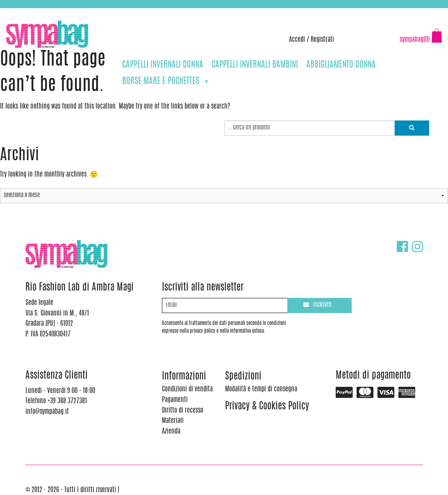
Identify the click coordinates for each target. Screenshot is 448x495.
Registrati (322, 40)
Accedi (297, 40)
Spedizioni (243, 377)
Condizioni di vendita (187, 389)
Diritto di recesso (183, 411)
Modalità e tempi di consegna (261, 389)
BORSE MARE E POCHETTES (166, 81)
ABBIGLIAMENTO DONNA (341, 65)
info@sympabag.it (114, 12)
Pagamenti (175, 400)
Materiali (173, 421)
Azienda (171, 431)
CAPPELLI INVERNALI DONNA (163, 65)
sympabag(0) (415, 40)
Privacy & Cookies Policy (267, 407)
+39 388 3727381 (41, 12)
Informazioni (184, 377)
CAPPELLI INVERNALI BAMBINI (255, 65)
